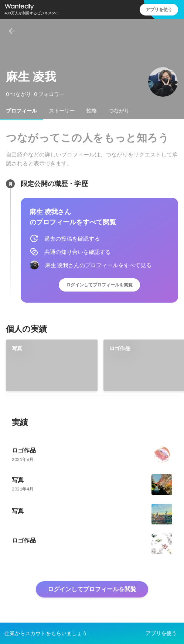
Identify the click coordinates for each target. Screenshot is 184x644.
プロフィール (21, 111)
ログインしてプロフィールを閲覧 (99, 285)
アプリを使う (159, 9)
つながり (119, 111)
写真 (17, 348)
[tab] (21, 111)
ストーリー (62, 111)
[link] (52, 365)
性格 (92, 111)
